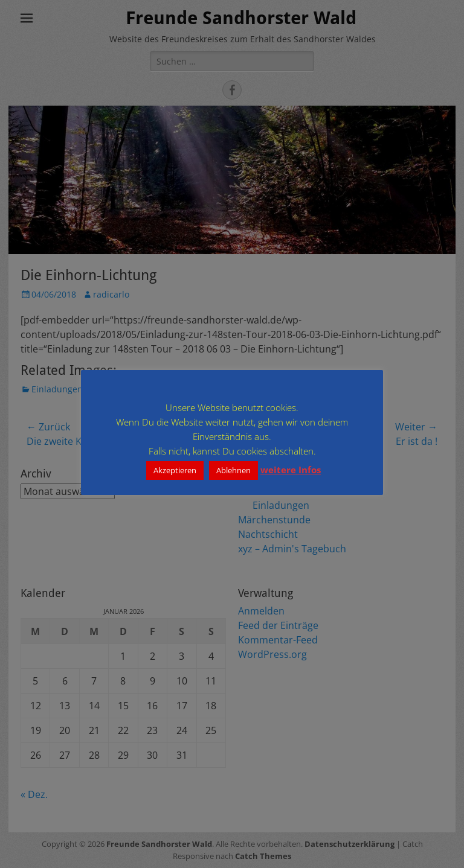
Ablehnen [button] (234, 470)
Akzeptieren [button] (175, 470)
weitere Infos (291, 470)
